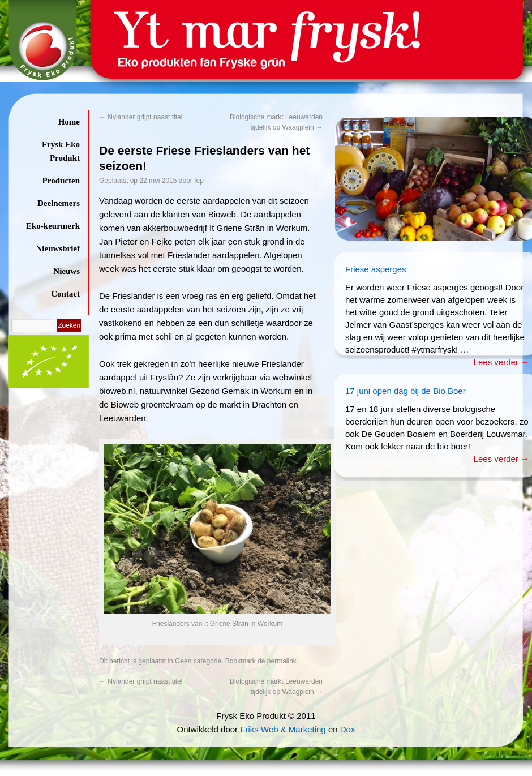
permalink (282, 661)
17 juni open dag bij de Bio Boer (406, 391)
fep (199, 181)
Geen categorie (198, 661)
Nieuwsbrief (58, 248)
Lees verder (501, 362)
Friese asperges (376, 269)
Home (69, 122)
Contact (65, 294)
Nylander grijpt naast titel (141, 117)
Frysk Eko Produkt (61, 151)
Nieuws (66, 271)
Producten (61, 181)
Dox (348, 729)
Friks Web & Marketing (283, 729)
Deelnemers (59, 203)
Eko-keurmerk (53, 226)
